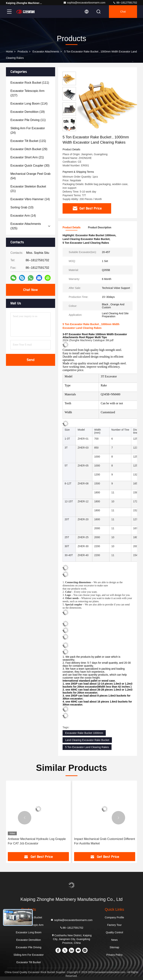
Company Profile (115, 917)
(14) (30, 199)
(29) (29, 149)
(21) (27, 157)
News (114, 940)
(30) (30, 166)
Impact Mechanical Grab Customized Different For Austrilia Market (105, 841)
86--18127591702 (125, 3)
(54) (30, 176)
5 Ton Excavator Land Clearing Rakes (87, 747)
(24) (28, 130)
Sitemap (114, 947)
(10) (22, 207)
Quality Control (114, 932)
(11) (28, 120)
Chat (123, 12)
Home (9, 52)
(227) (27, 93)
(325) (26, 226)
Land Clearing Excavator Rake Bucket (87, 740)
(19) (28, 112)
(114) (29, 104)
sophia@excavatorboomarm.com (84, 3)
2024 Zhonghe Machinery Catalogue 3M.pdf (88, 340)
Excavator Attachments (46, 52)
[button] (69, 130)
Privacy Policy (114, 955)
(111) (30, 83)
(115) (28, 141)
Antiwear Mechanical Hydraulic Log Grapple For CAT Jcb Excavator (37, 841)
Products (23, 52)
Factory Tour (115, 925)
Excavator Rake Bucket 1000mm (84, 733)
